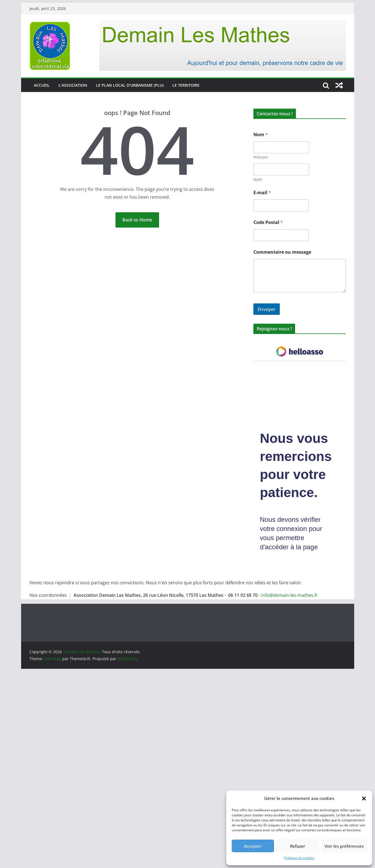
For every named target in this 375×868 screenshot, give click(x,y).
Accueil (42, 85)
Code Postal (268, 222)
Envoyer (267, 309)
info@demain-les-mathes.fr (290, 595)
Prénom (261, 157)
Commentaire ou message (282, 252)
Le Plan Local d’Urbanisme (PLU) (130, 85)
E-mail (262, 193)
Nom (258, 179)
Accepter (253, 846)
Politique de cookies (299, 858)
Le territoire (186, 85)
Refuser (298, 846)
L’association (73, 85)
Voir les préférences (344, 846)
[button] (364, 799)
